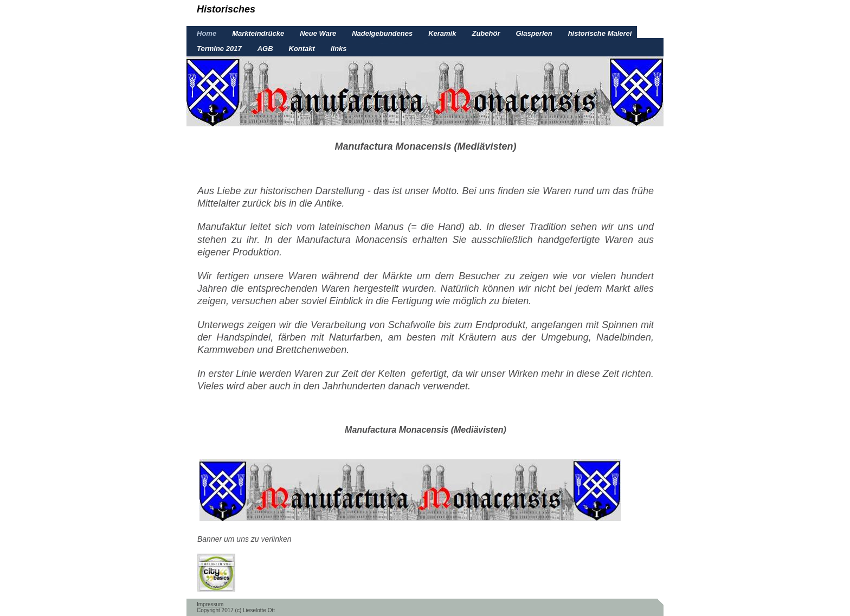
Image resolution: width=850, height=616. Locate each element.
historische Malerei (600, 33)
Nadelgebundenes (382, 33)
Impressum (210, 604)
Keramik (442, 33)
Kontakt (302, 49)
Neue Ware (318, 33)
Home (207, 33)
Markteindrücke (258, 33)
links (339, 49)
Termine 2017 (219, 49)
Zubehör (486, 33)
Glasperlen (534, 33)
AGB (265, 49)
